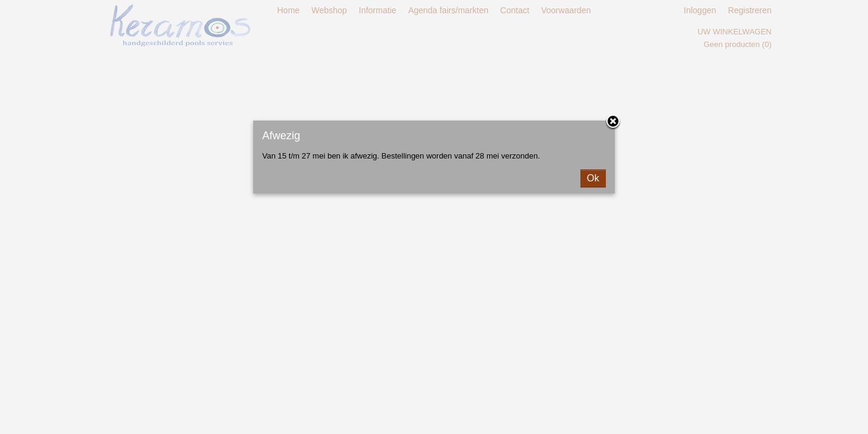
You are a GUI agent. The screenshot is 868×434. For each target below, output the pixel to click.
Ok (593, 178)
